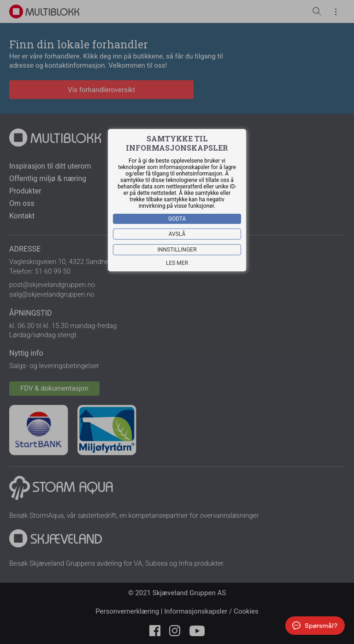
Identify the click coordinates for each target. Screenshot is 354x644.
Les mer (177, 263)
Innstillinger (177, 250)
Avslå (177, 234)
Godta (177, 219)
